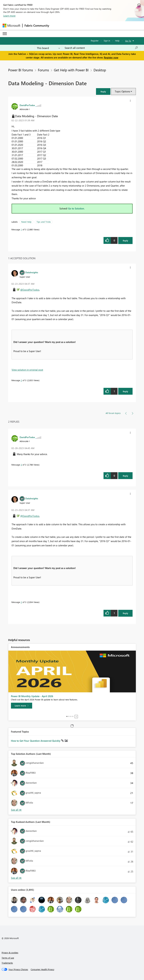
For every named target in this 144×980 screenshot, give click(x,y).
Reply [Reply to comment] (125, 391)
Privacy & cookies (10, 952)
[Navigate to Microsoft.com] (11, 26)
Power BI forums (21, 70)
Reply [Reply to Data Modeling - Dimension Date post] (125, 241)
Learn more (9, 16)
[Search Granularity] (48, 48)
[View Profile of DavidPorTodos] (27, 105)
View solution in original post (27, 370)
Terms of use (8, 958)
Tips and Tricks (44, 222)
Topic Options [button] (122, 91)
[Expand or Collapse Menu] (5, 34)
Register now (111, 57)
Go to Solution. (76, 208)
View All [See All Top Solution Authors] (16, 810)
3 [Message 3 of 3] (21, 465)
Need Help (26, 222)
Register (95, 41)
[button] (103, 91)
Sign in (107, 41)
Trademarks (7, 963)
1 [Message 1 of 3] (21, 229)
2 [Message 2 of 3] (21, 380)
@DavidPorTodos (30, 290)
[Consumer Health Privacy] (42, 969)
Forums (43, 70)
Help (117, 41)
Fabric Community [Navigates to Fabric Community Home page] (37, 25)
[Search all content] (101, 48)
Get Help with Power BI (71, 70)
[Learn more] (22, 706)
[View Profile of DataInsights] (32, 272)
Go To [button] (128, 41)
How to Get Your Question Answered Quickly (36, 741)
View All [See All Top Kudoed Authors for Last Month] (16, 878)
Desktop (100, 70)
